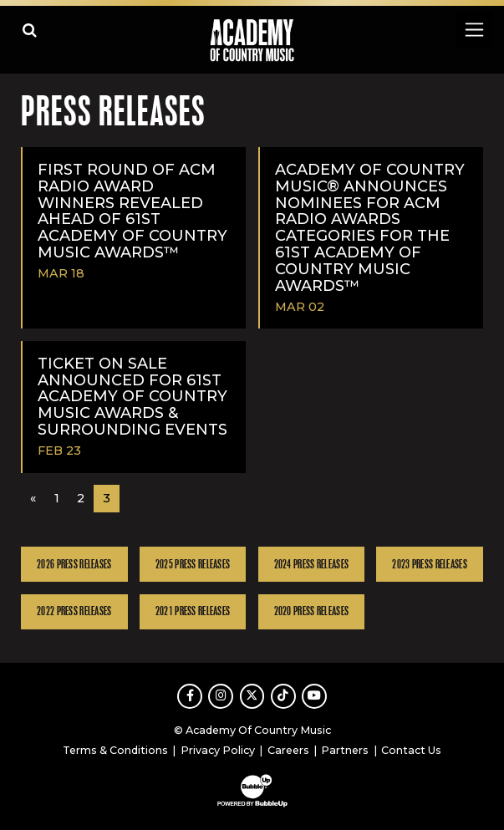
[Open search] (30, 30)
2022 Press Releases (74, 611)
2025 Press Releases (193, 565)
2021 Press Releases (193, 611)
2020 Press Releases (311, 611)
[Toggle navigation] (473, 30)
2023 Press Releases (429, 565)
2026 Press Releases (74, 565)
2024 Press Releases (311, 565)
